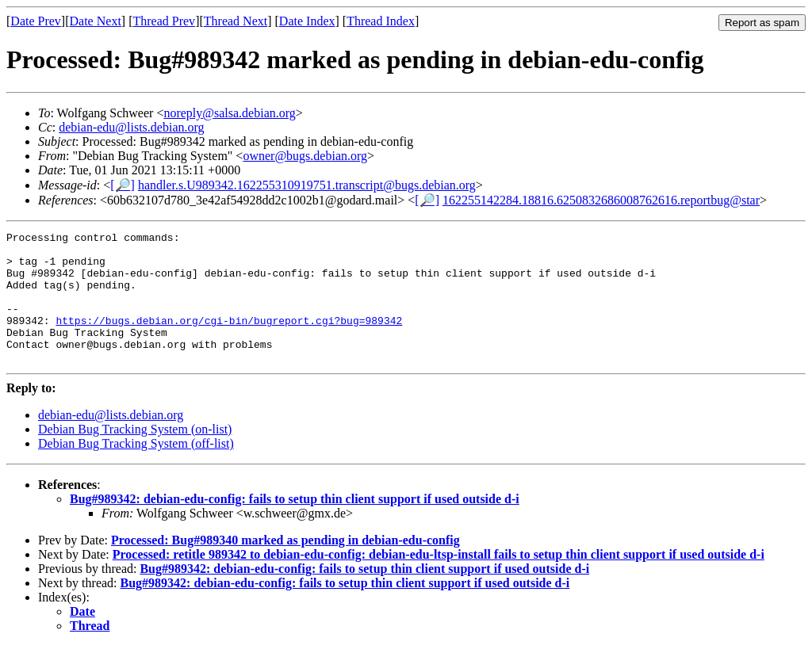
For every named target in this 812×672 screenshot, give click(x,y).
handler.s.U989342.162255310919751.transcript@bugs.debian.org (307, 185)
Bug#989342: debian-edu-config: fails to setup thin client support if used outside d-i (295, 525)
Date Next (96, 21)
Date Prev (36, 21)
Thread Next (236, 21)
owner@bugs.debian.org (305, 156)
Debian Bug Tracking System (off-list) (136, 470)
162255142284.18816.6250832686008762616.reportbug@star (601, 200)
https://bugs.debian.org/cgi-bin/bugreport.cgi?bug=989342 (229, 339)
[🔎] (123, 185)
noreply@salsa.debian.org (229, 113)
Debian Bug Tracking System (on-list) (135, 455)
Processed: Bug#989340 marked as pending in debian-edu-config (285, 566)
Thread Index (381, 21)
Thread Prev (164, 21)
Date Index (307, 21)
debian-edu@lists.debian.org (131, 127)
